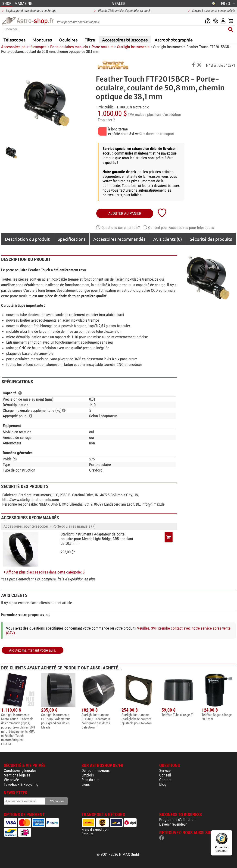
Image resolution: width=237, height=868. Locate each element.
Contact (165, 780)
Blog (163, 784)
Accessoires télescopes (125, 40)
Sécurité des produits (211, 239)
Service (165, 770)
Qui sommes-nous (96, 770)
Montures (42, 40)
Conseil (165, 775)
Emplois (88, 775)
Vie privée (11, 780)
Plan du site (90, 780)
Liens (86, 784)
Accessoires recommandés (119, 239)
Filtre (90, 40)
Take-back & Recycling (21, 784)
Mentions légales (17, 775)
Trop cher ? (106, 120)
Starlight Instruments (133, 47)
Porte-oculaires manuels (69, 47)
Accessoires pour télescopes (24, 47)
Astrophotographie (174, 40)
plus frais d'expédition (164, 114)
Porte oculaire (103, 47)
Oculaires (68, 40)
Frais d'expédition (95, 829)
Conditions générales (20, 770)
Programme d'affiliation (177, 820)
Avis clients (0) (168, 239)
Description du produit (27, 239)
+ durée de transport (159, 134)
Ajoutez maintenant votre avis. (33, 650)
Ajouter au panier (125, 213)
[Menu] (230, 833)
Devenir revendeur (173, 824)
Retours (87, 834)
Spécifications (72, 239)
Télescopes (14, 40)
